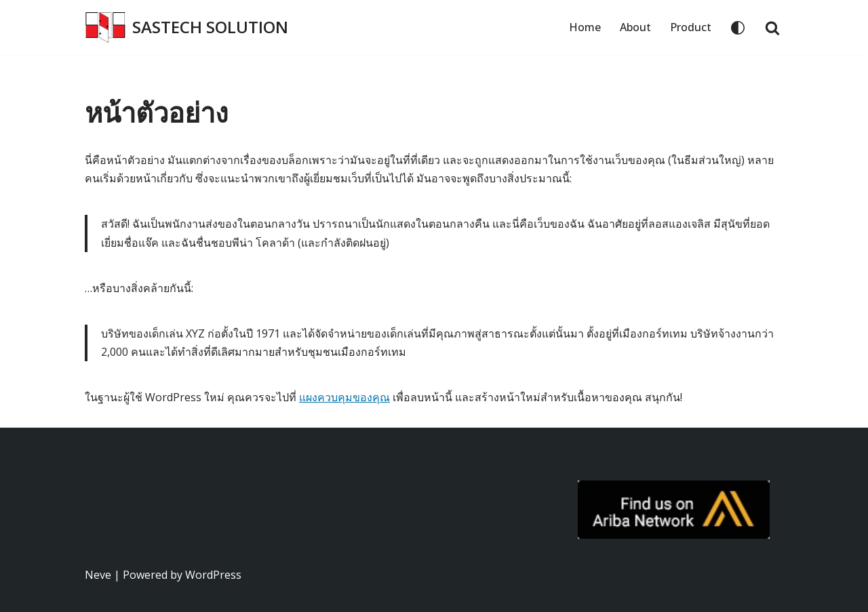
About (635, 27)
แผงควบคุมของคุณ (344, 397)
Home (585, 27)
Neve (98, 575)
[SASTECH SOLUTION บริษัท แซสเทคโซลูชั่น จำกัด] (186, 27)
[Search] (772, 28)
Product (691, 27)
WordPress (213, 575)
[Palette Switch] (738, 28)
